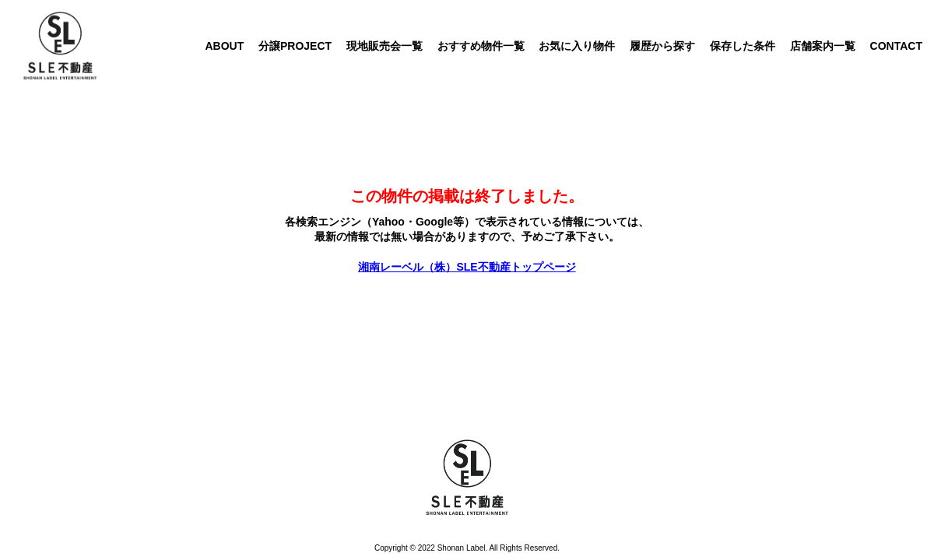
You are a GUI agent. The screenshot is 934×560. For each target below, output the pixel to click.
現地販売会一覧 (384, 46)
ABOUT (224, 46)
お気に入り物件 (577, 46)
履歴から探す (662, 46)
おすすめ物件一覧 (481, 46)
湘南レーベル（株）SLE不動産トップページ (467, 267)
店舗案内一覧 (823, 46)
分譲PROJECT (295, 46)
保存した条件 (743, 46)
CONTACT (896, 46)
